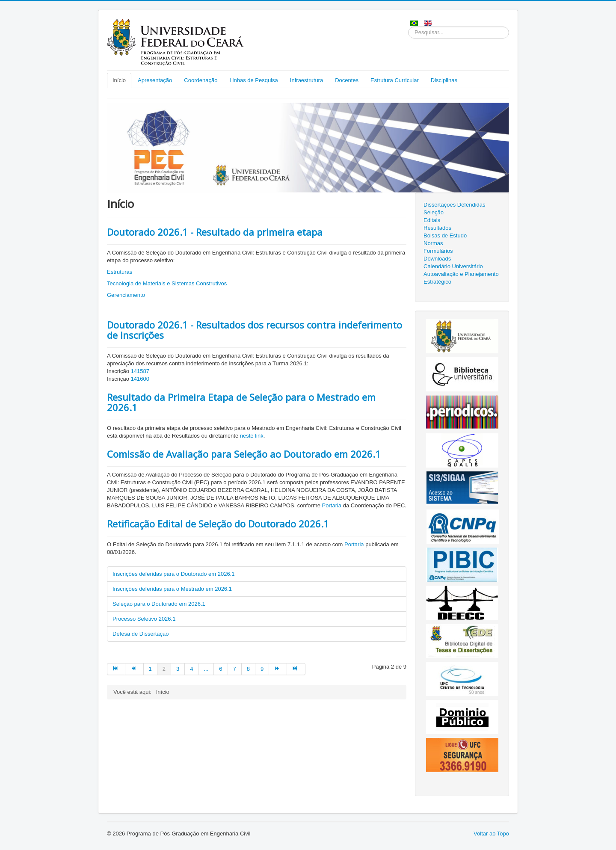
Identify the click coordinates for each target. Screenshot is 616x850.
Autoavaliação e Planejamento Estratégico (461, 278)
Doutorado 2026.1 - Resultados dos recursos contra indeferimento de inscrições (255, 330)
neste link (252, 436)
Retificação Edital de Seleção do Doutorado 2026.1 (218, 524)
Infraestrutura (307, 80)
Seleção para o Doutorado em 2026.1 (159, 604)
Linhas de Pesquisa (253, 80)
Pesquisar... (408, 27)
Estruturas (120, 272)
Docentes (347, 80)
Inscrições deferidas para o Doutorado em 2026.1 (173, 574)
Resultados (437, 228)
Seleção (434, 212)
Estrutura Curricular (395, 80)
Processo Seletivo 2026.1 (144, 619)
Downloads (437, 259)
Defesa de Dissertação (141, 634)
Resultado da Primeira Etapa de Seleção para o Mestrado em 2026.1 (241, 402)
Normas (433, 243)
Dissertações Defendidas (455, 205)
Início (119, 80)
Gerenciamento (126, 295)
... (206, 669)
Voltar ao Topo (491, 834)
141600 (140, 379)
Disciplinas (444, 80)
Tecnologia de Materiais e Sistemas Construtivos (167, 283)
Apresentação (155, 80)
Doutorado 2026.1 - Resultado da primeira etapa (215, 232)
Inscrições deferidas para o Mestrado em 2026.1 (172, 589)
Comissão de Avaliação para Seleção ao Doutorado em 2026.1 (244, 454)
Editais (432, 220)
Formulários (438, 251)
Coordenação (201, 80)
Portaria (332, 505)
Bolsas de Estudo (445, 235)
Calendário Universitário (453, 266)
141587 (140, 371)
